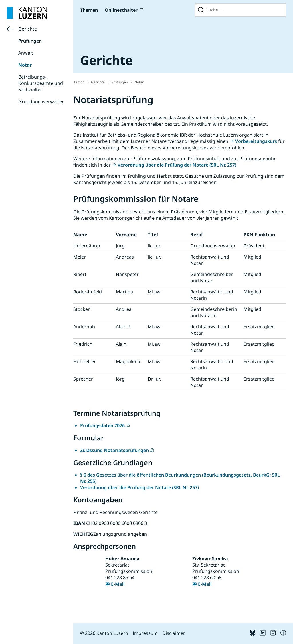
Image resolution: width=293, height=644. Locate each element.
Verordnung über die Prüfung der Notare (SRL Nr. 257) (177, 165)
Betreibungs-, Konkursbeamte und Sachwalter (41, 83)
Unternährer (87, 246)
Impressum (145, 633)
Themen (89, 10)
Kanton (79, 82)
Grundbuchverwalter (41, 101)
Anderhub (84, 327)
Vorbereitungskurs (256, 141)
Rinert (80, 274)
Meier (80, 257)
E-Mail (118, 584)
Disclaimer (174, 633)
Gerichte (28, 29)
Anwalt (26, 53)
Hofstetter (85, 361)
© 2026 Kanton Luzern (104, 633)
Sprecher (83, 379)
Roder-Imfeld (88, 292)
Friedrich (83, 344)
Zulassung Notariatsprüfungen (114, 450)
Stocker (82, 309)
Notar (25, 65)
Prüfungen (30, 41)
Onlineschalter (121, 10)
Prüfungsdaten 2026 (102, 425)
